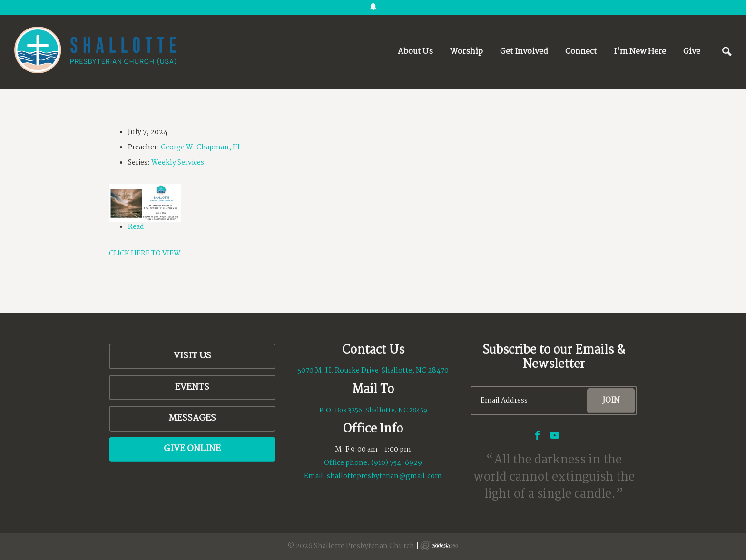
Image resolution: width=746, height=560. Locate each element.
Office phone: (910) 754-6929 (373, 463)
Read (136, 227)
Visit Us (192, 356)
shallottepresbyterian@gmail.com (384, 476)
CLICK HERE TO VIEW (145, 254)
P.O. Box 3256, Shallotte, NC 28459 (373, 410)
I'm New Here (640, 52)
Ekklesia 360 (439, 546)
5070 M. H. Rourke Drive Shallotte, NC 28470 (373, 371)
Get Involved (524, 52)
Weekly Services (178, 163)
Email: (315, 476)
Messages (192, 418)
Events (192, 387)
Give (692, 52)
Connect (581, 52)
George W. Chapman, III (200, 147)
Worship (466, 52)
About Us (415, 52)
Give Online (192, 449)
